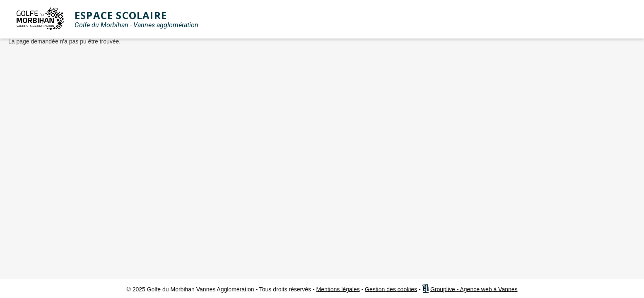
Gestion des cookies (391, 289)
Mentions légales (338, 289)
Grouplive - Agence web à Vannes (474, 289)
